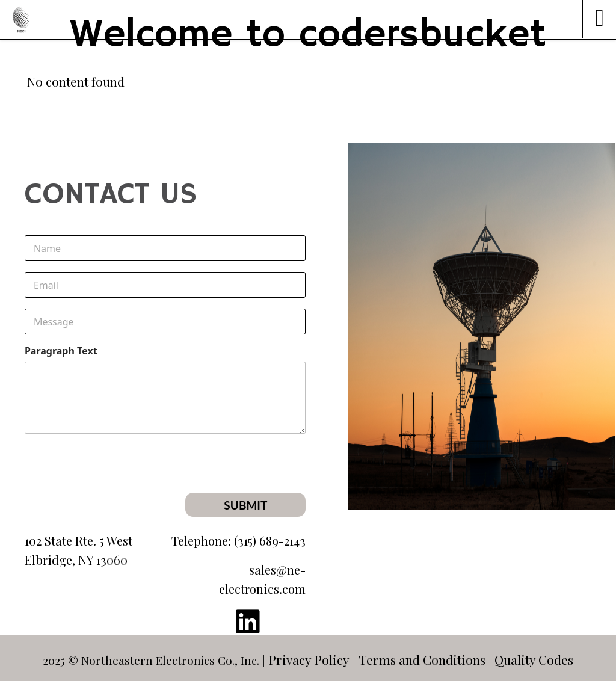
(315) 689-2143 (270, 541)
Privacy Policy (309, 659)
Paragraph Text (61, 351)
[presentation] (214, 485)
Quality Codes (534, 659)
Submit (245, 505)
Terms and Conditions (422, 659)
